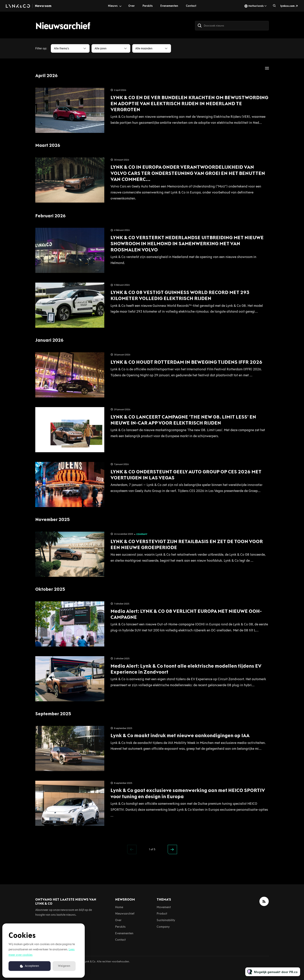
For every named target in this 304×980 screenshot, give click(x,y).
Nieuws (113, 6)
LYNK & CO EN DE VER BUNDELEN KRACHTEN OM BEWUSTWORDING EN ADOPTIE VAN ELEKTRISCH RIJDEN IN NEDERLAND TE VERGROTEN (189, 103)
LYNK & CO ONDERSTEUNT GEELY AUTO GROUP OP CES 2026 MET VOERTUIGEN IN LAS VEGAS (186, 475)
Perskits (148, 6)
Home (119, 907)
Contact (191, 6)
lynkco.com (288, 6)
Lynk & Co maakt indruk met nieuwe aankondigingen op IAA (180, 735)
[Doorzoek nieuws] (232, 26)
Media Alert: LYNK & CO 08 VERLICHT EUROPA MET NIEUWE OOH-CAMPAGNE (186, 614)
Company (142, 534)
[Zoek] (200, 26)
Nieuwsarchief (125, 913)
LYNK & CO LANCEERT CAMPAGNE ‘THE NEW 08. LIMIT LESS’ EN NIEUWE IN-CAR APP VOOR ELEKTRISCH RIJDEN (183, 420)
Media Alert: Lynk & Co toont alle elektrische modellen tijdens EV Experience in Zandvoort (186, 669)
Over (132, 6)
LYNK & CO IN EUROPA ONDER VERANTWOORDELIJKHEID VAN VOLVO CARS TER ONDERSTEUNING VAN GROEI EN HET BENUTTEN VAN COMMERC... (188, 173)
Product (162, 913)
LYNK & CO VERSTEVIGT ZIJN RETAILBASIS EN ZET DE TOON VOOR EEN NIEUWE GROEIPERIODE (187, 544)
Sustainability (166, 920)
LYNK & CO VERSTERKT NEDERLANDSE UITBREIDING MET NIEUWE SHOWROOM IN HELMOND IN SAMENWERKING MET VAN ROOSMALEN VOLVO (187, 243)
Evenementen (169, 6)
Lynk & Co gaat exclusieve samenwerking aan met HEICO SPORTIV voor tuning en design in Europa (188, 793)
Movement (164, 907)
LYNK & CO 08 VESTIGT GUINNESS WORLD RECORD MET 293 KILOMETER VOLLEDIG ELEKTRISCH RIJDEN (180, 295)
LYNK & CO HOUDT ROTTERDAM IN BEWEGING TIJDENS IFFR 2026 (186, 362)
